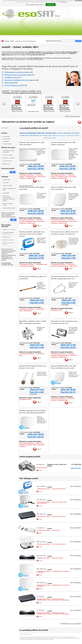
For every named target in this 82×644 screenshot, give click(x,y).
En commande (76, 486)
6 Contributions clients (42, 264)
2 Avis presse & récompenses (54, 614)
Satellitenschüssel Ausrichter (9, 208)
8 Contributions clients (31, 221)
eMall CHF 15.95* (36, 255)
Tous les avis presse (73, 116)
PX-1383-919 (49, 96)
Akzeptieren (51, 5)
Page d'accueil (50, 41)
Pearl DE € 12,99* (36, 258)
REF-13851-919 (41, 569)
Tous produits (6, 141)
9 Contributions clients (62, 177)
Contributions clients (11, 77)
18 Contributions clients (63, 221)
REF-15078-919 (41, 500)
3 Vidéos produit (31, 178)
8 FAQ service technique (58, 558)
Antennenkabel (6, 193)
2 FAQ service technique (58, 502)
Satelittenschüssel (7, 180)
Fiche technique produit (26, 186)
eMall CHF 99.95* (68, 211)
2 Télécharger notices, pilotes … (44, 502)
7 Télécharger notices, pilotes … (44, 558)
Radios (6, 237)
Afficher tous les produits (71, 624)
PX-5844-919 (40, 465)
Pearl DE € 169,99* (36, 213)
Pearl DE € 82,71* (68, 392)
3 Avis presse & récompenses (27, 266)
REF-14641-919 (41, 514)
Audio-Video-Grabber (9, 230)
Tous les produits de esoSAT (14, 85)
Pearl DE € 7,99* (69, 258)
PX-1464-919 (40, 597)
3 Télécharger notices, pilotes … (59, 264)
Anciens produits (6, 139)
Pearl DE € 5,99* (69, 303)
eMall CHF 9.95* (69, 255)
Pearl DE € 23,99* (68, 347)
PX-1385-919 (65, 96)
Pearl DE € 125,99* (68, 169)
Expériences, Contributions (9, 158)
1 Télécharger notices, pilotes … (27, 264)
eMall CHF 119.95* (68, 166)
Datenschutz (64, 2)
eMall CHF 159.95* (36, 211)
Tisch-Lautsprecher (8, 240)
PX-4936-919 (40, 528)
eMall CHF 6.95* (37, 300)
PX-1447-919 (40, 610)
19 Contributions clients (63, 355)
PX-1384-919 (17, 96)
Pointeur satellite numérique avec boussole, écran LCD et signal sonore (32, 234)
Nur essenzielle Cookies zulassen (35, 5)
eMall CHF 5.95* (37, 345)
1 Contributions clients (57, 571)
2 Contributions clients (62, 400)
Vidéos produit (9, 83)
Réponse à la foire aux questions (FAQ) (18, 75)
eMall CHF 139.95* (36, 166)
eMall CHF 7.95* (69, 300)
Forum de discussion (7, 161)
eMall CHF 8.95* (37, 390)
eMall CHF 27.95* (68, 345)
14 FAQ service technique (58, 613)
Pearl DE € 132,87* (36, 437)
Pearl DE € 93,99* (68, 213)
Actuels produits (6, 137)
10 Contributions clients (25, 399)
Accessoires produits (7, 144)
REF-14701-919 (41, 542)
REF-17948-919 (41, 486)
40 (3, 93)
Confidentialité (6, 263)
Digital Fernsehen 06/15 (17, 112)
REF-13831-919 (41, 583)
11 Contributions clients (31, 177)
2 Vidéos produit (56, 530)
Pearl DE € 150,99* (36, 169)
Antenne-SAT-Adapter (8, 186)
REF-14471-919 (41, 556)
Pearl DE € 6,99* (37, 303)
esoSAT (6, 91)
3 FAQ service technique (58, 599)
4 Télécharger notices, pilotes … (27, 175)
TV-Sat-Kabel (6, 183)
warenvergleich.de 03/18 (33, 112)
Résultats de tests (6, 164)
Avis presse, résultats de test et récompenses (20, 80)
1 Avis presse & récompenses (59, 516)
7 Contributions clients (42, 468)
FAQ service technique (8, 155)
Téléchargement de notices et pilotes (17, 72)
